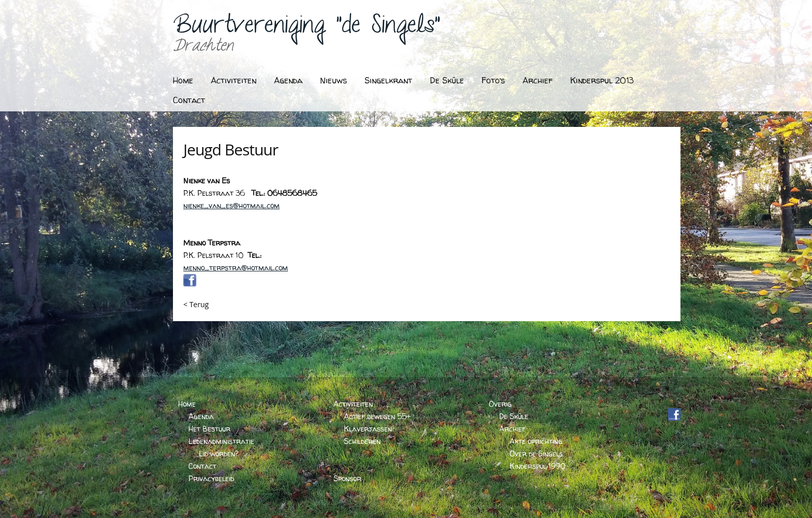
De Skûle (447, 80)
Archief (538, 80)
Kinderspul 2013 (602, 80)
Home (183, 80)
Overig (500, 404)
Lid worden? (219, 454)
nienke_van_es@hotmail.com (231, 205)
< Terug (196, 304)
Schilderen (362, 441)
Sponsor (347, 478)
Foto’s (493, 80)
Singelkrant (388, 80)
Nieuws (334, 80)
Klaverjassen (368, 429)
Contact (189, 100)
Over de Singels (536, 454)
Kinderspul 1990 (538, 466)
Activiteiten (234, 80)
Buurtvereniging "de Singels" (307, 29)
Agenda (288, 80)
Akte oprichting (536, 441)
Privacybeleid (211, 478)
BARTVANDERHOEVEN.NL (617, 507)
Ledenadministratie (221, 441)
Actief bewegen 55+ (377, 416)
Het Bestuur (209, 429)
